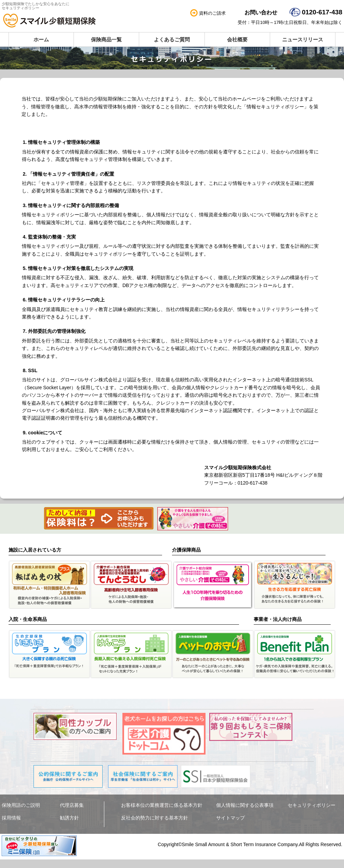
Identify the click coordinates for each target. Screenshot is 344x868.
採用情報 (11, 818)
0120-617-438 (322, 12)
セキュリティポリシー (312, 805)
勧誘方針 (69, 818)
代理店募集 (72, 805)
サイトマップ (230, 818)
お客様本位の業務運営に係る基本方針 (162, 805)
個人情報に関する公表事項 (245, 805)
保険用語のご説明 (21, 805)
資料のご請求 (212, 13)
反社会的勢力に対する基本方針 (155, 818)
